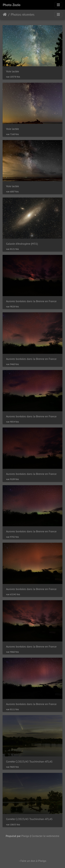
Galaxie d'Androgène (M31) (22, 244)
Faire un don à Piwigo (33, 861)
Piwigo (25, 836)
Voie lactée (12, 71)
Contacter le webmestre (45, 836)
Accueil (5, 15)
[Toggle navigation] (58, 5)
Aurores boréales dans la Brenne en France (31, 301)
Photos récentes (23, 15)
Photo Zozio (12, 5)
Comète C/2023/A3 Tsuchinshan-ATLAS (29, 762)
